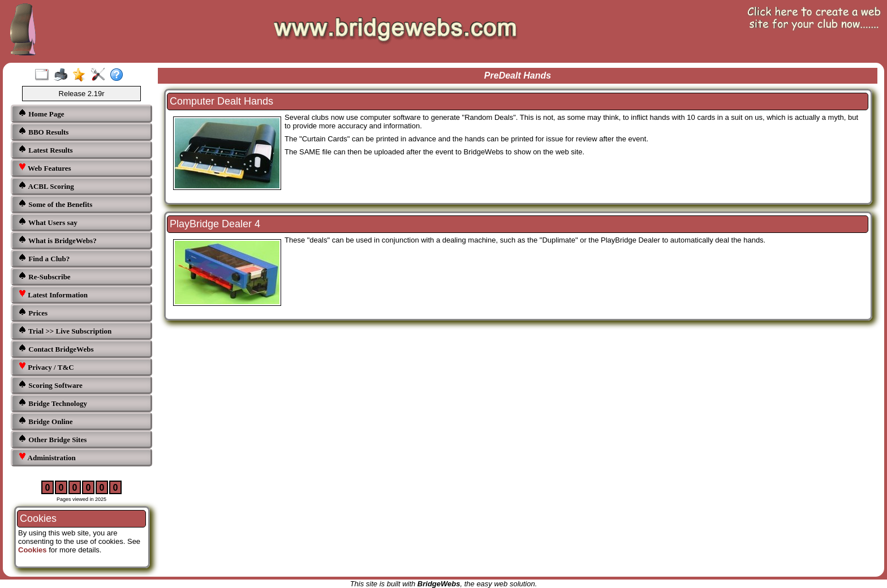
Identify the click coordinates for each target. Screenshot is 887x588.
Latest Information (53, 294)
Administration (47, 457)
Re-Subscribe (44, 276)
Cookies (33, 550)
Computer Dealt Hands (221, 101)
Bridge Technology (53, 403)
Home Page (41, 113)
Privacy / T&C (46, 367)
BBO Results (43, 131)
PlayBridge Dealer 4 (215, 224)
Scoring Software (50, 385)
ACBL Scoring (46, 186)
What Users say (48, 222)
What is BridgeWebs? (57, 240)
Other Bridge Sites (52, 439)
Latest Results (46, 150)
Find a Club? (44, 258)
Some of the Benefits (55, 204)
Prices (33, 312)
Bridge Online (46, 421)
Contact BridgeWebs (56, 349)
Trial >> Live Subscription (65, 330)
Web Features (45, 168)
